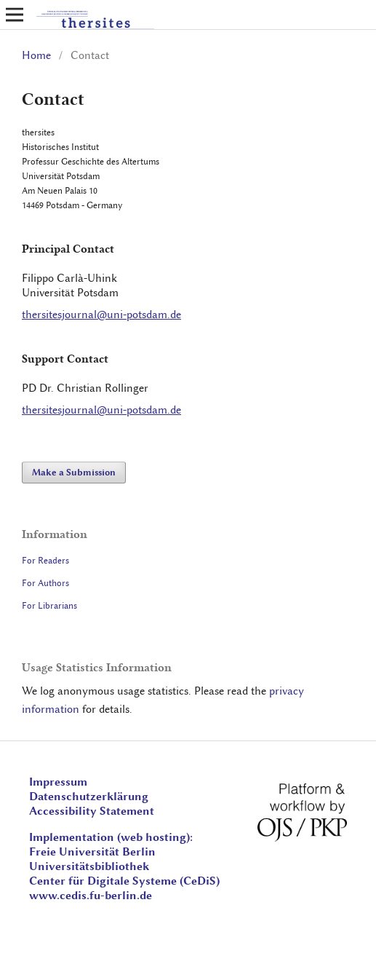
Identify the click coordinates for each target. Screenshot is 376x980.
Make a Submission (74, 472)
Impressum (58, 782)
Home (36, 55)
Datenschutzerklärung (89, 797)
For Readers (45, 560)
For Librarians (49, 605)
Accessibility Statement (92, 811)
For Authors (45, 583)
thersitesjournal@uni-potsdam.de (101, 315)
